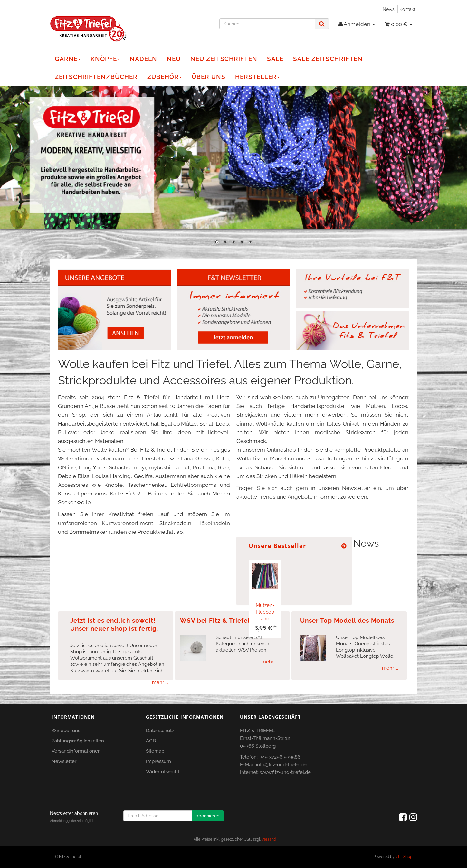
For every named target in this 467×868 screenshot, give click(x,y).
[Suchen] (267, 24)
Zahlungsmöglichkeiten (78, 741)
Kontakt (407, 9)
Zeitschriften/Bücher (96, 77)
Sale (275, 59)
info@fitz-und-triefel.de (282, 765)
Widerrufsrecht (163, 772)
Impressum (158, 761)
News (389, 9)
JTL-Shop (404, 857)
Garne (68, 59)
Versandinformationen (76, 751)
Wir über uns (66, 731)
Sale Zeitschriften (328, 59)
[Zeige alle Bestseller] (344, 546)
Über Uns (209, 77)
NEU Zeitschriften (224, 59)
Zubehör (165, 77)
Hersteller (257, 77)
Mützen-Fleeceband (265, 612)
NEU (174, 59)
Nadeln (143, 59)
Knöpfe (105, 59)
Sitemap (155, 751)
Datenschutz (160, 731)
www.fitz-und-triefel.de (285, 772)
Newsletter (64, 761)
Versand (269, 839)
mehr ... (160, 682)
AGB (151, 741)
